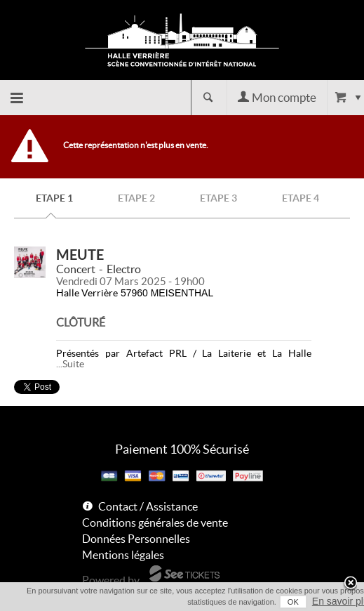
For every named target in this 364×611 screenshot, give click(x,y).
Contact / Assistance (148, 506)
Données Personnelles (136, 539)
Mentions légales (123, 555)
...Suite (70, 364)
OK (293, 602)
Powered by (111, 580)
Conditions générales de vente (155, 523)
